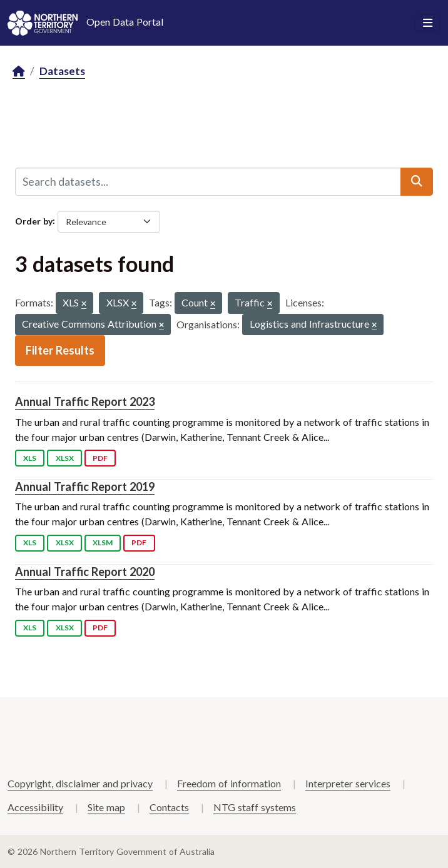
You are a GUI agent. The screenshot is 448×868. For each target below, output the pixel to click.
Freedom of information (229, 783)
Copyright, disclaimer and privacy (80, 783)
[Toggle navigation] (428, 23)
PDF (100, 458)
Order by (34, 220)
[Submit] (417, 181)
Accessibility (35, 807)
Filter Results (60, 350)
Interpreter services (348, 783)
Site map (106, 807)
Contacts (169, 807)
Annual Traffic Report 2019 (85, 487)
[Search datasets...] (208, 181)
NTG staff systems (255, 807)
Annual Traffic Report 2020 (85, 572)
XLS (30, 458)
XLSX (65, 458)
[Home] (19, 72)
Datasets (62, 71)
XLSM (103, 542)
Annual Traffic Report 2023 (85, 401)
